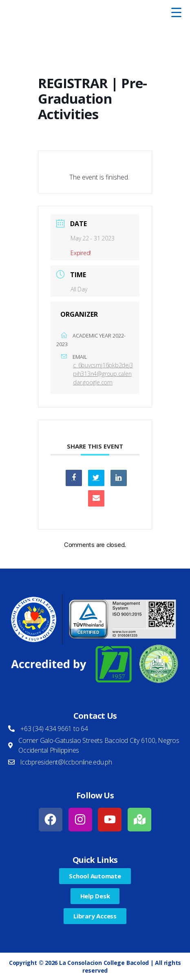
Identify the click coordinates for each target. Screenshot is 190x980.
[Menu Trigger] (176, 12)
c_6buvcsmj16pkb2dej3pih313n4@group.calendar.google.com (103, 374)
